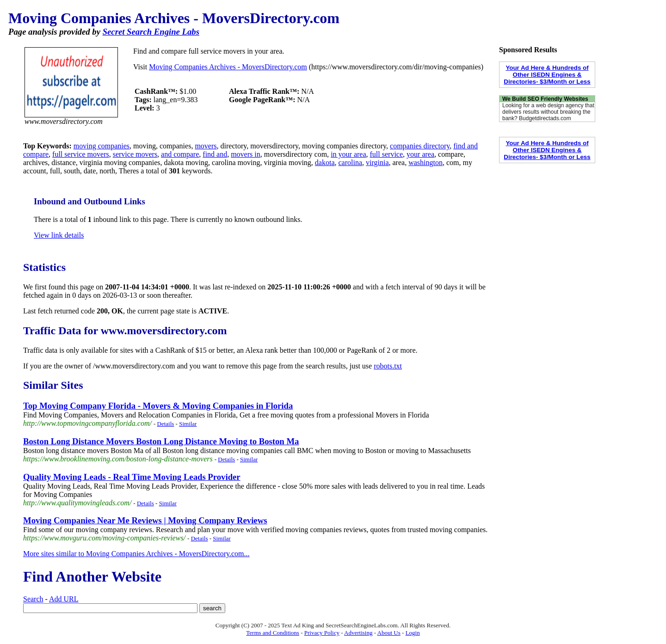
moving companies (102, 146)
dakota (325, 163)
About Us (389, 633)
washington (425, 163)
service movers (135, 154)
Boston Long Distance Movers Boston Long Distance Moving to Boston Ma (161, 441)
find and (215, 154)
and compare (180, 154)
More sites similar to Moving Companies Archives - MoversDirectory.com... (136, 554)
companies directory (420, 146)
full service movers (81, 154)
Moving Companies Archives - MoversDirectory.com (228, 67)
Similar (188, 424)
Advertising (358, 633)
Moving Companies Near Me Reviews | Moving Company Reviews (145, 520)
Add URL (64, 599)
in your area (348, 154)
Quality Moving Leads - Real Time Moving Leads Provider (132, 477)
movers (206, 146)
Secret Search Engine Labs (151, 32)
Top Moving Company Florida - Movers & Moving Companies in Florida (158, 406)
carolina (351, 163)
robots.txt (388, 366)
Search (33, 599)
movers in (246, 154)
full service (387, 154)
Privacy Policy (322, 633)
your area (420, 154)
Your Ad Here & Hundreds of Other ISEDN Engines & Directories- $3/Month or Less (547, 75)
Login (413, 633)
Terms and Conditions (273, 633)
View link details (59, 235)
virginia (377, 163)
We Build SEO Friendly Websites (545, 99)
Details (166, 424)
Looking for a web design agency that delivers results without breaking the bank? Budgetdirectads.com (548, 112)
